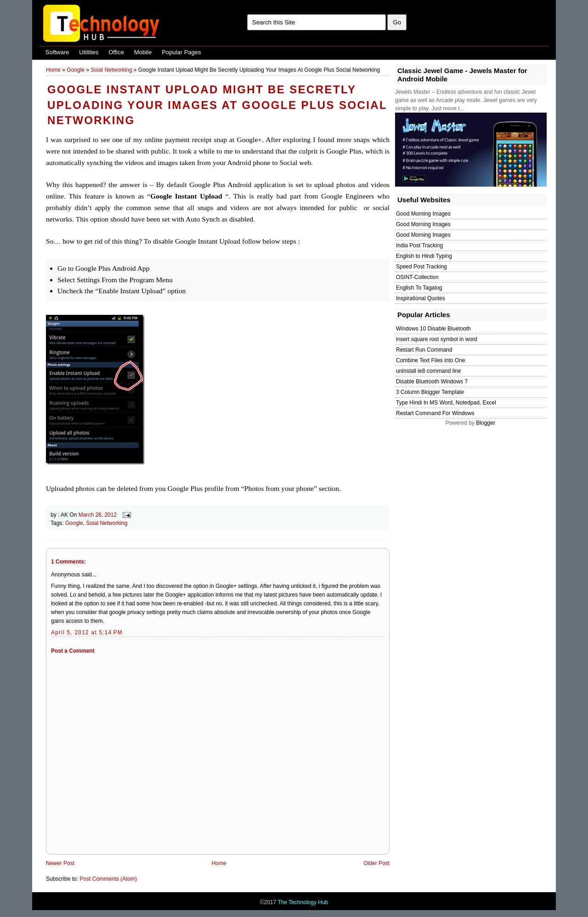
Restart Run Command (424, 350)
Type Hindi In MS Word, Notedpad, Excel (446, 403)
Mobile (143, 52)
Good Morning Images (423, 214)
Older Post (376, 863)
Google (76, 70)
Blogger (485, 423)
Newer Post (60, 863)
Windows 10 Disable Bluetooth (433, 329)
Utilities (89, 52)
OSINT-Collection (417, 277)
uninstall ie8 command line (428, 371)
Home (53, 70)
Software (57, 52)
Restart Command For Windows (435, 413)
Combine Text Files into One (431, 360)
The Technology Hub (303, 902)
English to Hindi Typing (424, 256)
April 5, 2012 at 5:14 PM (87, 632)
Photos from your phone (279, 488)
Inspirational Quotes (421, 298)
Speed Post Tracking (421, 267)
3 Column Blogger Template (430, 392)
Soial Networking (111, 70)
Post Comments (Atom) (108, 879)
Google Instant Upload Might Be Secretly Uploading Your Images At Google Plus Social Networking (217, 105)
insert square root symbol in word (437, 339)
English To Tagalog (419, 288)
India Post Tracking (419, 245)
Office (116, 52)
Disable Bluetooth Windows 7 (432, 382)
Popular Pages (181, 52)
